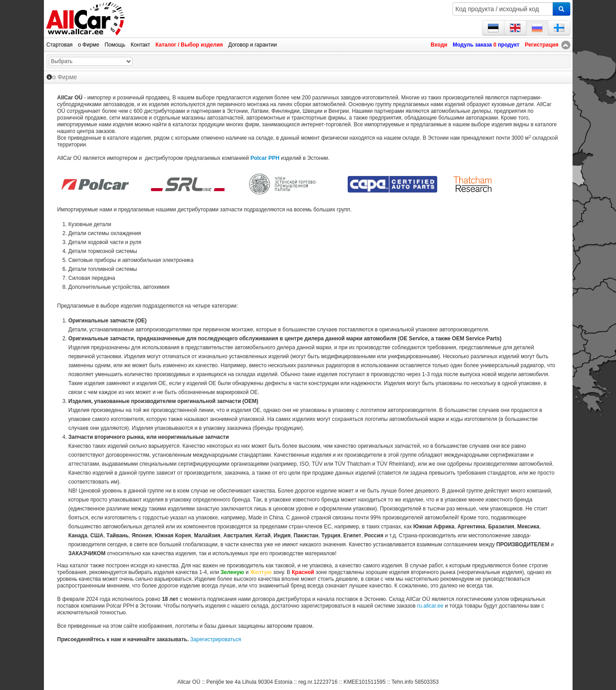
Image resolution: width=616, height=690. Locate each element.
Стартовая (60, 45)
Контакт (140, 45)
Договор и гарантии (253, 45)
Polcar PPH (265, 158)
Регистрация (541, 45)
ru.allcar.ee (430, 606)
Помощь (115, 45)
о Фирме (88, 45)
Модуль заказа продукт (486, 45)
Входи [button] (439, 45)
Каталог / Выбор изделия (189, 45)
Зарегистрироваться (216, 639)
